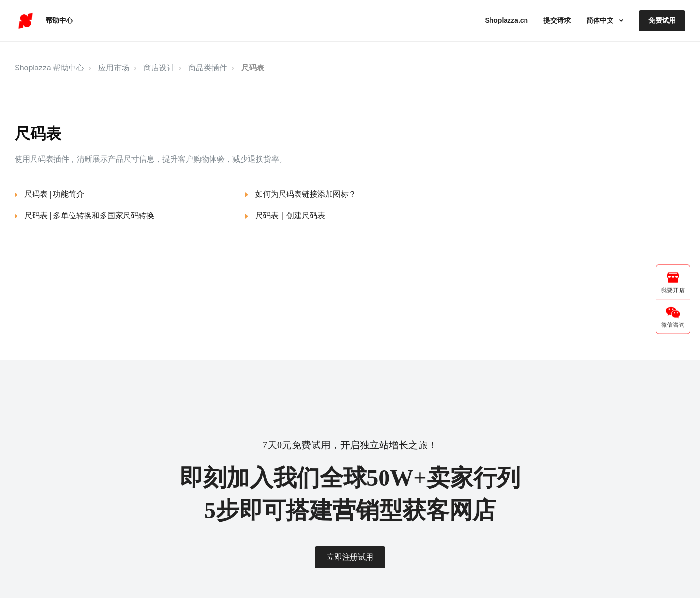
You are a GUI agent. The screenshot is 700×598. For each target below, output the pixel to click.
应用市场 (114, 68)
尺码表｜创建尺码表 (290, 215)
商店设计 (159, 68)
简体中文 (601, 20)
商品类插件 (208, 68)
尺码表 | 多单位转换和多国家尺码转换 (89, 215)
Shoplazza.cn (506, 20)
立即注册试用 (350, 557)
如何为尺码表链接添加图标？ (306, 194)
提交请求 (557, 20)
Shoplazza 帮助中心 (49, 68)
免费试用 (662, 20)
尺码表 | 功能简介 (54, 194)
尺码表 (253, 68)
